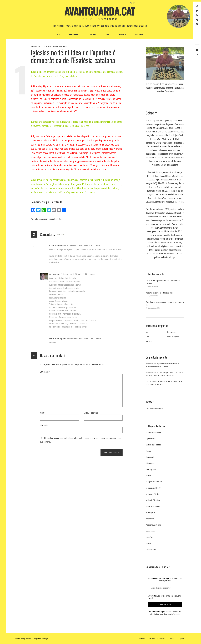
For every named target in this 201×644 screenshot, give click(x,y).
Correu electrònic (91, 413)
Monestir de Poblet (153, 506)
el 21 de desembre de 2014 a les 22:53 (73, 274)
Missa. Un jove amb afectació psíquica (159, 293)
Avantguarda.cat (100, 11)
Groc (108, 34)
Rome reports (151, 531)
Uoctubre (93, 34)
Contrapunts (74, 34)
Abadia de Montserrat (154, 432)
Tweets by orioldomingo (155, 408)
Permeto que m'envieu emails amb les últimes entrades (165, 597)
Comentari (45, 372)
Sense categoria (173, 337)
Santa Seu (149, 537)
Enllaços (122, 34)
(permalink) (58, 219)
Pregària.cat (150, 519)
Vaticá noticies (151, 549)
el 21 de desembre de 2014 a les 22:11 (79, 245)
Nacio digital (150, 512)
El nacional (150, 457)
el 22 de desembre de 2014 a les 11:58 (79, 339)
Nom (43, 413)
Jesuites (149, 475)
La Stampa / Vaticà (152, 494)
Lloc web (44, 425)
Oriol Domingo (36, 46)
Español (182, 639)
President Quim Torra (153, 525)
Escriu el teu (61, 235)
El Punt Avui (150, 463)
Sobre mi (142, 639)
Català (172, 639)
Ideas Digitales (151, 469)
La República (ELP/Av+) (154, 488)
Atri (58, 34)
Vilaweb (148, 543)
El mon (148, 451)
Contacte (139, 34)
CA (131, 3)
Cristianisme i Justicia (153, 445)
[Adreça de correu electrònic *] (165, 588)
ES (134, 3)
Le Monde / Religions (153, 500)
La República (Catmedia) (154, 482)
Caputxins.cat (151, 439)
